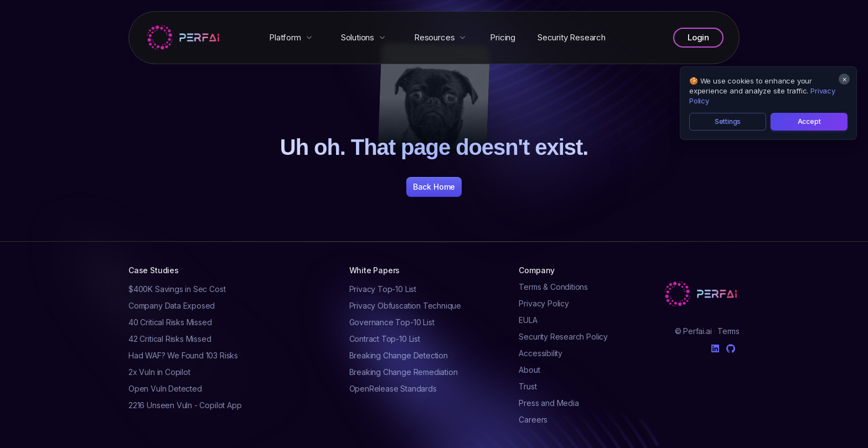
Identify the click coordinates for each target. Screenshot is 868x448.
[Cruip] (702, 294)
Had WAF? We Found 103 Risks (183, 355)
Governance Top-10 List (392, 322)
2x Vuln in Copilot (159, 372)
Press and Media (549, 403)
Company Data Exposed (172, 306)
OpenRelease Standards (393, 389)
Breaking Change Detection (399, 355)
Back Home (434, 187)
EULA (528, 320)
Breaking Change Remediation (404, 372)
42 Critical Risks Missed (170, 339)
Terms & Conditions (553, 287)
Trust (528, 386)
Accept (809, 121)
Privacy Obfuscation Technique (405, 306)
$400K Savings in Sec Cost (177, 289)
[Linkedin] (715, 346)
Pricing (503, 37)
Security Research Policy (563, 337)
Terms (728, 331)
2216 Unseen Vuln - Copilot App (185, 405)
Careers (533, 420)
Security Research (572, 37)
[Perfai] (184, 38)
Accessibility (541, 353)
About (529, 370)
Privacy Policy (544, 303)
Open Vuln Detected (165, 389)
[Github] (731, 348)
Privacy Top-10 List (383, 289)
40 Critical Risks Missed (170, 322)
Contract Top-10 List (385, 339)
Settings (728, 121)
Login (698, 37)
